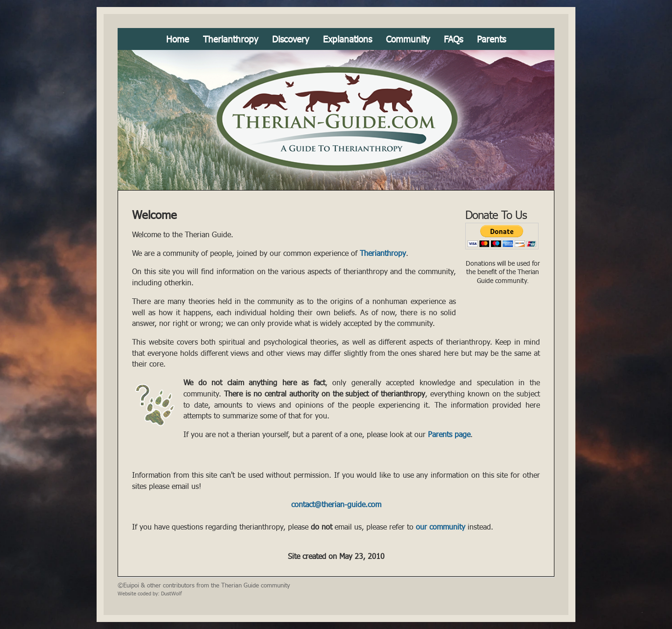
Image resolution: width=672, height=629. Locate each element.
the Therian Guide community (250, 585)
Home (178, 39)
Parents (491, 39)
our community (441, 527)
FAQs (453, 39)
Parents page (449, 434)
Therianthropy (231, 39)
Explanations (347, 39)
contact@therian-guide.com (336, 504)
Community (408, 39)
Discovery (290, 39)
